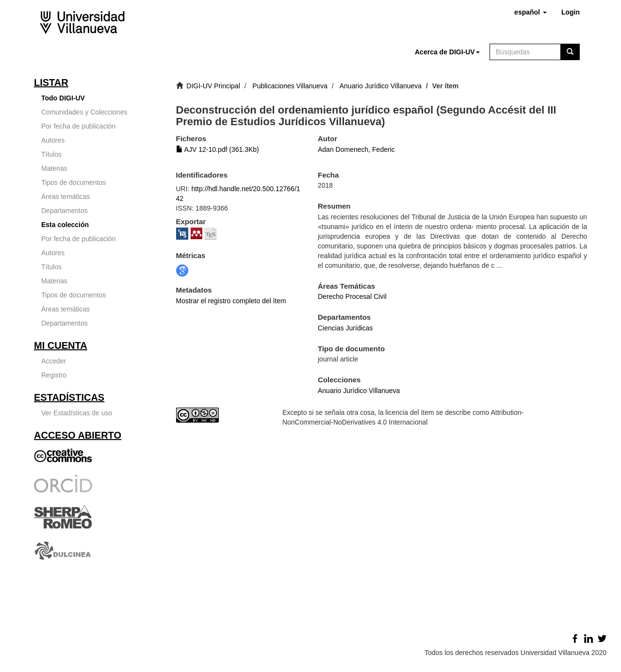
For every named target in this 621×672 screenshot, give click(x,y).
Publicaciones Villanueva (290, 86)
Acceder (54, 361)
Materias (54, 168)
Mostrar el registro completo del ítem (231, 301)
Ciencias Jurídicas (345, 328)
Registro (54, 375)
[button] (531, 12)
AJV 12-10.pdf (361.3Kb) (218, 149)
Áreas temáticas (65, 197)
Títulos (51, 154)
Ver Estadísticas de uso (77, 413)
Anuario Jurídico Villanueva (381, 86)
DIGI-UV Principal (213, 86)
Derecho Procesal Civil (352, 296)
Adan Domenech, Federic (356, 149)
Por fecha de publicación (78, 126)
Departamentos (65, 211)
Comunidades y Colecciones (84, 112)
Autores (53, 140)
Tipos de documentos (74, 182)
